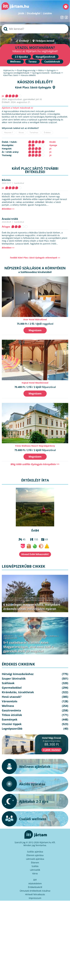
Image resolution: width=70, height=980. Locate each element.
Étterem (35, 863)
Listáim (47, 13)
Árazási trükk (10, 219)
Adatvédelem (35, 883)
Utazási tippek (37, 600)
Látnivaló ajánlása (35, 859)
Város (35, 873)
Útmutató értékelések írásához (35, 891)
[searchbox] (35, 29)
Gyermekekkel (41, 636)
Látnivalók (35, 870)
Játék (21, 13)
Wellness (15, 62)
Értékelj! (24, 41)
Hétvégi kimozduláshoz (35, 598)
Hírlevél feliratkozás (35, 894)
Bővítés (6, 180)
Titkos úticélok (12, 715)
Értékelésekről (35, 887)
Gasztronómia (11, 710)
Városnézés (10, 701)
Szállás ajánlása (35, 852)
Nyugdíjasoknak (46, 57)
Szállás (35, 866)
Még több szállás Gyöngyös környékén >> (35, 464)
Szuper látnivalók (14, 679)
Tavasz (33, 62)
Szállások (29, 636)
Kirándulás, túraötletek (18, 692)
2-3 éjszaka (21, 57)
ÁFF (35, 880)
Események (10, 719)
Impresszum (35, 898)
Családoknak (52, 62)
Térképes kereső (45, 41)
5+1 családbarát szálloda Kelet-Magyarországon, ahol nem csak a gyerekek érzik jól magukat (28, 647)
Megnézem (35, 330)
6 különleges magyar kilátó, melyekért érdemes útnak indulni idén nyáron (32, 607)
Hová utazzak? (22, 600)
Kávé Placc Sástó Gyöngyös (33, 87)
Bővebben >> (8, 209)
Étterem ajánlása (35, 855)
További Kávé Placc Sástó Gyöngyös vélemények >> (35, 258)
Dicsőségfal (34, 13)
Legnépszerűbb (52, 600)
